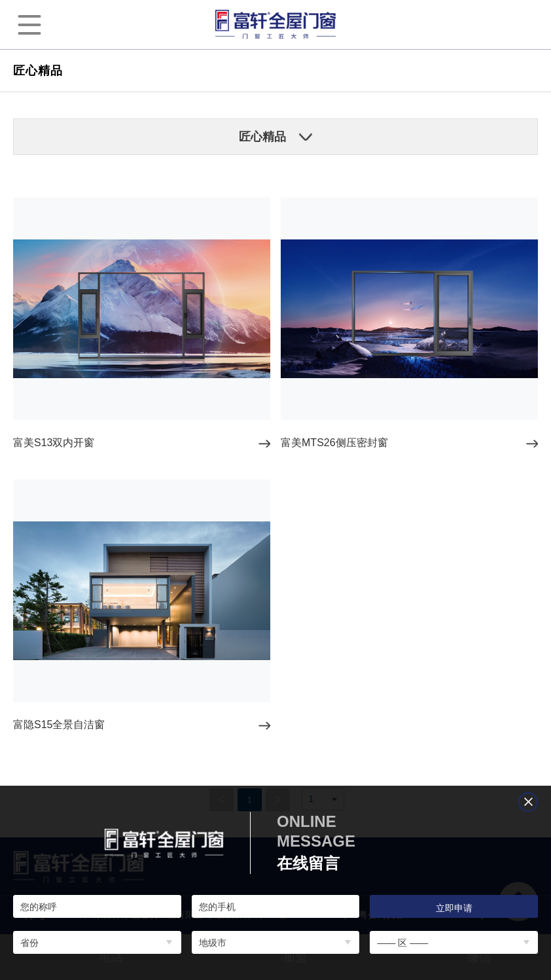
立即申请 (454, 908)
